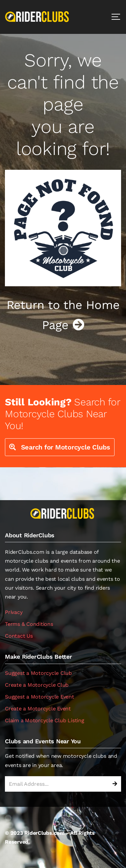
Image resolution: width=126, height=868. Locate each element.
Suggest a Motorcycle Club (38, 673)
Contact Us (19, 636)
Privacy (14, 612)
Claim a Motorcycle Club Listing (45, 720)
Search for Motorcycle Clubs (60, 447)
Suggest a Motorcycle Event (40, 697)
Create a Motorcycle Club (37, 685)
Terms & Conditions (29, 624)
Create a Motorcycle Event (38, 709)
